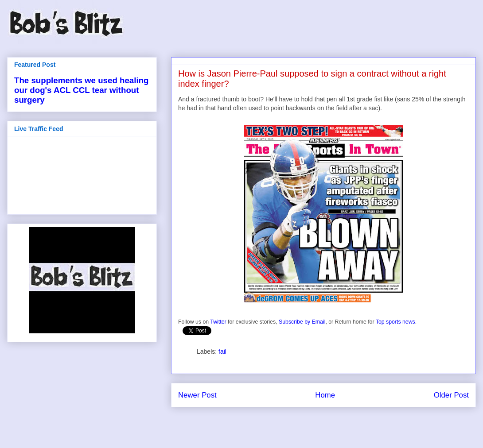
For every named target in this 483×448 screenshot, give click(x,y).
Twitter (218, 322)
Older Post (451, 395)
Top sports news (395, 322)
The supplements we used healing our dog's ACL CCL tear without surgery (81, 90)
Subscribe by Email (302, 322)
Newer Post (197, 395)
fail (222, 351)
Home (325, 395)
